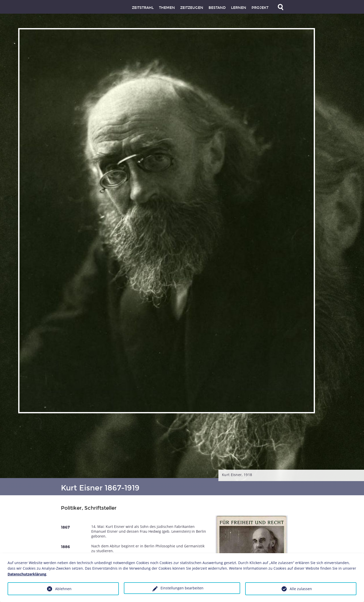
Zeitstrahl (143, 8)
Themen (167, 8)
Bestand (217, 8)
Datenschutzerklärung (27, 574)
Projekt (260, 8)
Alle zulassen (301, 589)
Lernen (239, 8)
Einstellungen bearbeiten (182, 588)
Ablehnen (63, 589)
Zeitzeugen (192, 8)
